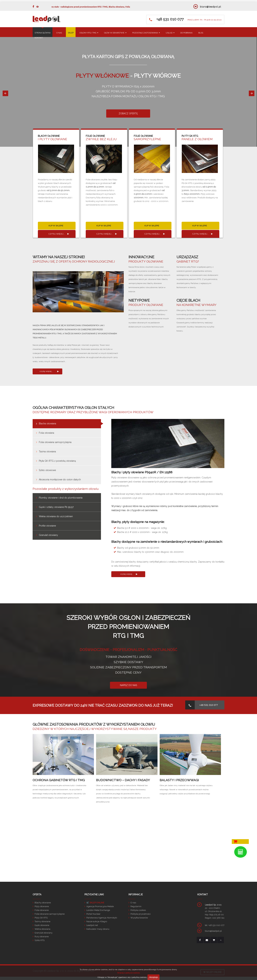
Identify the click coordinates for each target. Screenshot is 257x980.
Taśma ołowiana (47, 452)
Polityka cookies (138, 910)
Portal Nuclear (93, 914)
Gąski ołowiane (42, 925)
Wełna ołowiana (42, 929)
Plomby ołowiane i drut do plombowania (61, 498)
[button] (5, 93)
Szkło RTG (40, 940)
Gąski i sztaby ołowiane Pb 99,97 (56, 507)
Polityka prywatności (141, 914)
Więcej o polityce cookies (128, 973)
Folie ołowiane (42, 910)
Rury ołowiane (42, 937)
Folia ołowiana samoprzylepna (55, 442)
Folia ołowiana (46, 433)
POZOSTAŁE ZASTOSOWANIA (146, 33)
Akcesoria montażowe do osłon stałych (60, 480)
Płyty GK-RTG (41, 918)
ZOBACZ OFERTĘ (129, 113)
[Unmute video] (78, 292)
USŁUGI (170, 33)
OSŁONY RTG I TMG (89, 33)
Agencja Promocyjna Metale (100, 906)
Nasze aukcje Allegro (97, 921)
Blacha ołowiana (47, 424)
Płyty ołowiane (42, 906)
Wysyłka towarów (139, 918)
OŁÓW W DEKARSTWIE (115, 33)
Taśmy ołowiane (42, 921)
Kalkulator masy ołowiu (98, 929)
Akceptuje (153, 977)
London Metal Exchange (98, 910)
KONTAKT (39, 38)
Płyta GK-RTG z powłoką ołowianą (57, 461)
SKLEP (71, 33)
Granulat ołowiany (48, 535)
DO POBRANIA (186, 33)
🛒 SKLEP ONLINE (95, 903)
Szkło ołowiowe (47, 470)
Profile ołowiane (47, 526)
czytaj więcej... (57, 234)
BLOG (201, 33)
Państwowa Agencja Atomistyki (102, 918)
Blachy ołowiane (43, 903)
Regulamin (136, 906)
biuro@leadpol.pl (211, 7)
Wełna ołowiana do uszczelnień (56, 516)
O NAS (59, 33)
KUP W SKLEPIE (56, 226)
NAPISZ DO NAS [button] (128, 685)
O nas (133, 903)
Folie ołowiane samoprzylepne (50, 914)
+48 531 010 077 (209, 705)
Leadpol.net (92, 925)
